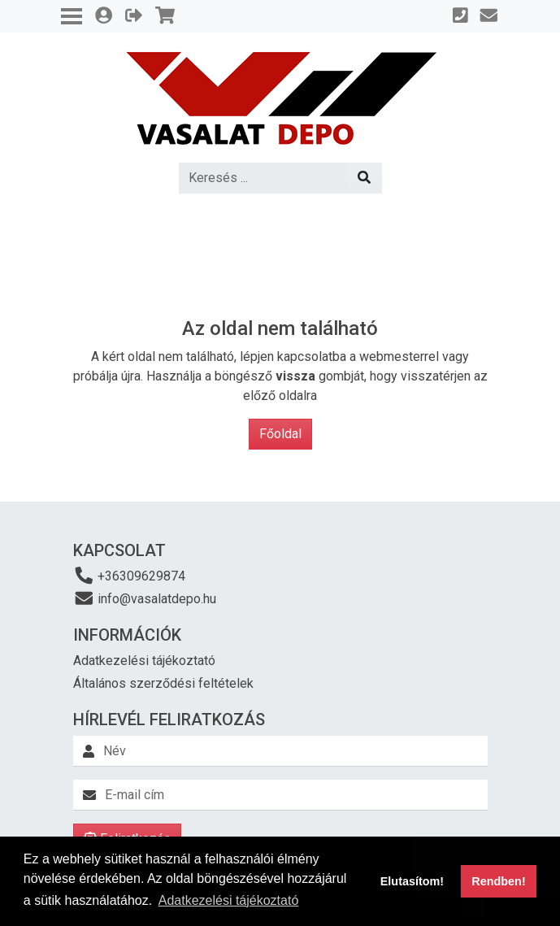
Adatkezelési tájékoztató (144, 661)
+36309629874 (130, 575)
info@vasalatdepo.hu (145, 598)
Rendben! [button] (498, 881)
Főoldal (280, 434)
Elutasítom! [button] (412, 881)
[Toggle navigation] (72, 16)
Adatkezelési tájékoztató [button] (229, 900)
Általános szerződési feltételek (163, 683)
